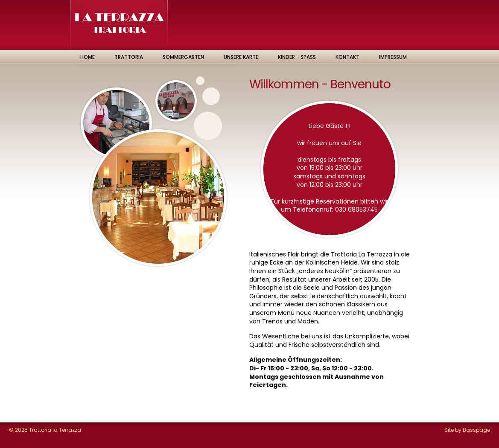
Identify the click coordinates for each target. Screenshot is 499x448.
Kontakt (347, 57)
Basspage (476, 430)
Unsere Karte (241, 57)
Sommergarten (183, 57)
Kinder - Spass (297, 57)
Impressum (393, 57)
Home (88, 57)
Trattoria (129, 57)
